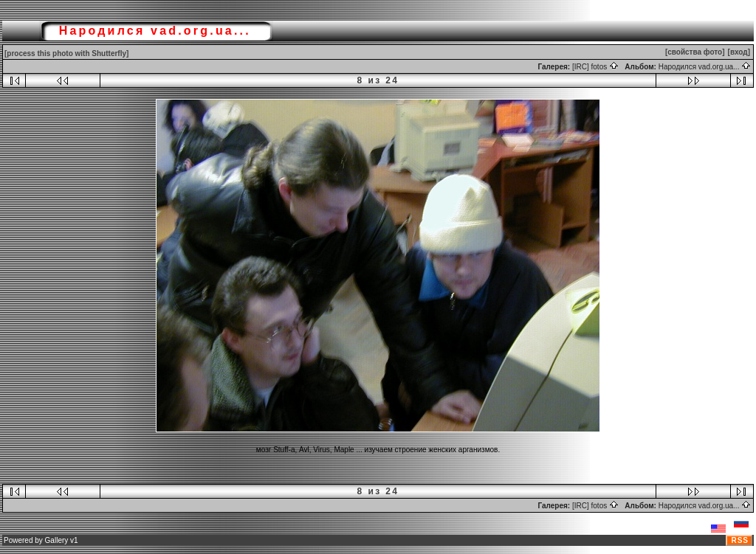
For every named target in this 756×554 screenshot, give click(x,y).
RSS (740, 540)
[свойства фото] (695, 52)
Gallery (57, 540)
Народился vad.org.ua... (705, 67)
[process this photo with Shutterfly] (66, 53)
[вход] (739, 52)
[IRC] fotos (595, 67)
